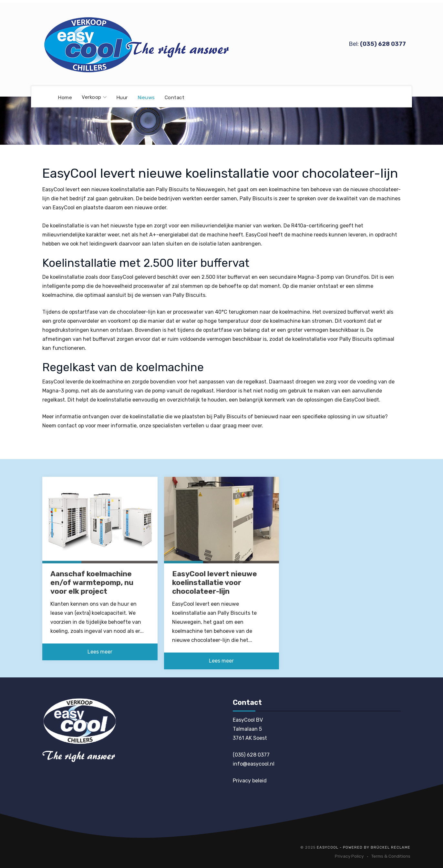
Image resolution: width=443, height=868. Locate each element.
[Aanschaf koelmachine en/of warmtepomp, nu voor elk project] (100, 520)
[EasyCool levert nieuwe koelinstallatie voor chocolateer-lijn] (222, 520)
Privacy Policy (349, 856)
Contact (175, 97)
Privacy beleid (250, 781)
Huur (122, 97)
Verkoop (94, 97)
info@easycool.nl (254, 764)
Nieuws (146, 97)
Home (65, 97)
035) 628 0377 (384, 44)
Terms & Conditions (391, 856)
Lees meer (100, 652)
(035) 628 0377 (251, 755)
